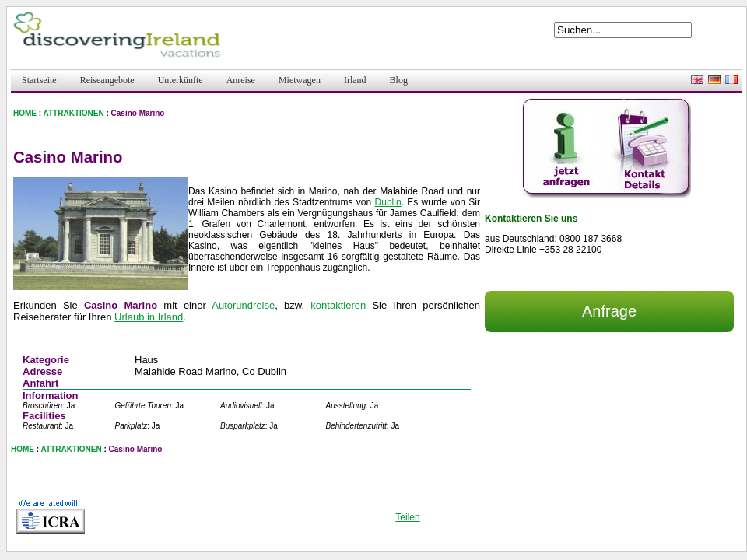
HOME (25, 113)
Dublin (388, 202)
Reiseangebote (107, 80)
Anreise (241, 80)
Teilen (407, 517)
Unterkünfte (181, 80)
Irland (355, 80)
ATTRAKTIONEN (74, 113)
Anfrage (609, 311)
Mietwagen (300, 80)
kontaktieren (338, 305)
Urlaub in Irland (149, 317)
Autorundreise (243, 305)
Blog (399, 80)
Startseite (39, 80)
